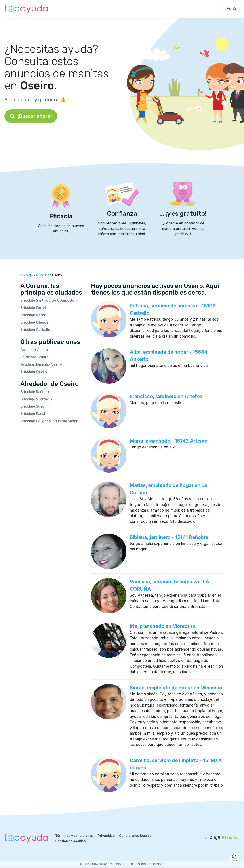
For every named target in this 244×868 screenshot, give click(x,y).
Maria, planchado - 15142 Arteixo (169, 441)
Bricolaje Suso (32, 406)
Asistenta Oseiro (34, 350)
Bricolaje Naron (33, 315)
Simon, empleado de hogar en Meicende (177, 688)
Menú (228, 9)
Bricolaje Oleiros (34, 322)
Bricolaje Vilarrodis (36, 399)
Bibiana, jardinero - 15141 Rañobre (169, 537)
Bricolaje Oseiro (34, 372)
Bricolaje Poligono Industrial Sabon (49, 421)
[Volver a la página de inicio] (27, 9)
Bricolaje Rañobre (35, 392)
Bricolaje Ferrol (33, 308)
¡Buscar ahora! (31, 116)
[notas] (214, 838)
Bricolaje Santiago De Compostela (49, 300)
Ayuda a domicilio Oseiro (41, 364)
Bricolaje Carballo (35, 330)
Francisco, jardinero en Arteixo (166, 396)
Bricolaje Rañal (33, 414)
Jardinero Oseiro (34, 357)
